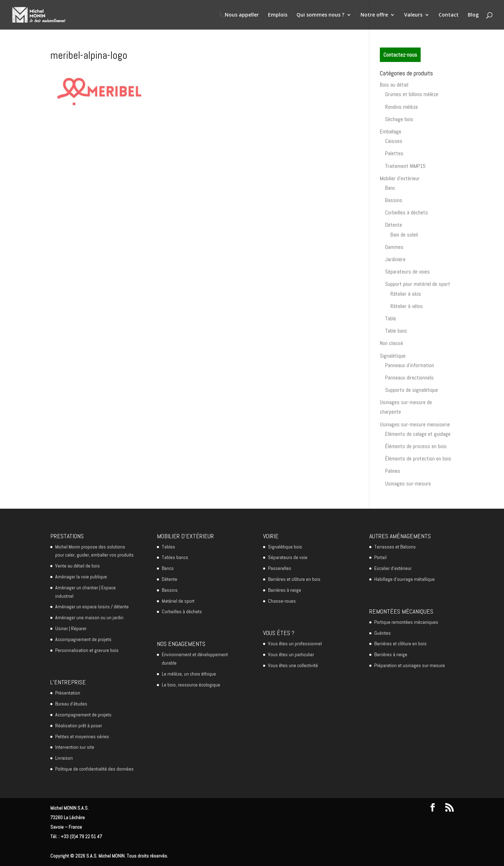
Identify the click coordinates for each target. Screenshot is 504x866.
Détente (394, 225)
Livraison (64, 758)
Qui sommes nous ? (320, 15)
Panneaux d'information (410, 365)
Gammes (394, 247)
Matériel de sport (178, 601)
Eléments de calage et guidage (418, 434)
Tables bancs (175, 557)
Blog (473, 15)
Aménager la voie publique (81, 577)
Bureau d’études (71, 704)
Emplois (278, 15)
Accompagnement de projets (83, 639)
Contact (449, 15)
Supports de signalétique (412, 390)
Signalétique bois (285, 547)
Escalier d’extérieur (393, 568)
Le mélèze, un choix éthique (189, 674)
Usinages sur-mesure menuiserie (415, 424)
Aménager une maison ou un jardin (89, 617)
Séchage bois (399, 119)
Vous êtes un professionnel (295, 644)
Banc (390, 188)
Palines (393, 471)
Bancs (168, 568)
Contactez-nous (400, 55)
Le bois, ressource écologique (191, 685)
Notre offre (374, 15)
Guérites (382, 633)
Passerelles (280, 568)
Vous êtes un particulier (291, 654)
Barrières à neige (285, 590)
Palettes (394, 153)
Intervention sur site (75, 747)
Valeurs (413, 15)
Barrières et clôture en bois (294, 579)
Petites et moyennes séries (82, 736)
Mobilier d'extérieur (400, 178)
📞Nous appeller (239, 15)
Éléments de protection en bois (418, 459)
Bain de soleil (404, 235)
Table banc (396, 331)
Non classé (391, 343)
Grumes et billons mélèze (412, 94)
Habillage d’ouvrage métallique (404, 579)
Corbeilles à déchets (407, 212)
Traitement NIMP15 (405, 166)
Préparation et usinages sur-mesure (410, 665)
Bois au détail (394, 85)
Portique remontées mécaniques (406, 622)
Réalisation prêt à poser (79, 726)
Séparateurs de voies (407, 272)
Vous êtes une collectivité (293, 665)
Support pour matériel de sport (418, 284)
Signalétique (393, 356)
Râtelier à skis (406, 294)
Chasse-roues (282, 601)
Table (391, 318)
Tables (168, 547)
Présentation (68, 693)
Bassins (394, 200)
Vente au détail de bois (78, 566)
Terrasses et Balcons (395, 547)
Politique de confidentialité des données (94, 769)
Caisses (394, 141)
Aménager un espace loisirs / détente (92, 607)
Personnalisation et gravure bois (87, 650)
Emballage (391, 131)
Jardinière (395, 259)
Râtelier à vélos (407, 306)
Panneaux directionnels (409, 378)
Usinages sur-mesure (408, 484)
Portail (380, 557)
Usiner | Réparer (71, 628)
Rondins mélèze (401, 107)
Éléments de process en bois (416, 446)
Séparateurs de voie (288, 557)
